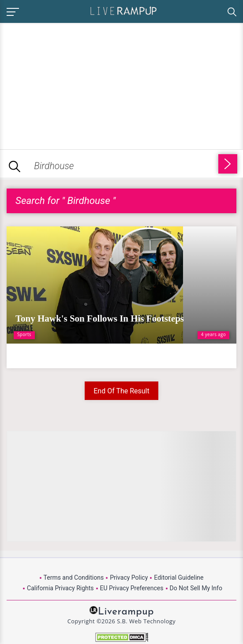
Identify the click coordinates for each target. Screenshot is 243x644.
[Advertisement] (74, 85)
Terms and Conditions (74, 577)
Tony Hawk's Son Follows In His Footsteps (100, 318)
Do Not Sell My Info (196, 588)
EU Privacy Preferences (132, 588)
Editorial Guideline (179, 577)
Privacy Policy (129, 577)
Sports (24, 334)
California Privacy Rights (60, 588)
